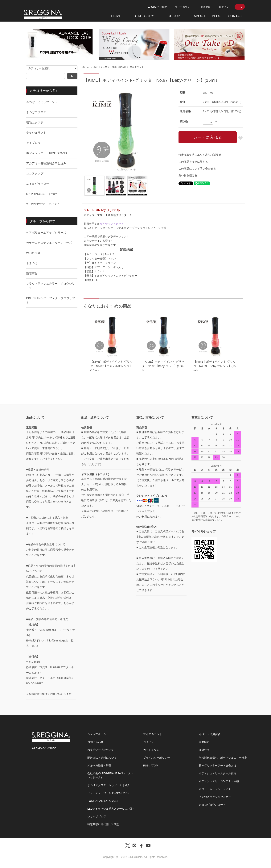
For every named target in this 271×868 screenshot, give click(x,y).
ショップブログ (97, 816)
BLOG (217, 16)
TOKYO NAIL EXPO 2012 (103, 801)
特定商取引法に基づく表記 (103, 824)
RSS (146, 766)
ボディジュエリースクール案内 (218, 773)
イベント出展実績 (210, 734)
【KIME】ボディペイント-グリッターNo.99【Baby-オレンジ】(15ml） (215, 366)
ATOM (154, 766)
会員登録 (206, 7)
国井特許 (204, 742)
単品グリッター (138, 67)
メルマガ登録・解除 (99, 766)
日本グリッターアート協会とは (218, 766)
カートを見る (151, 750)
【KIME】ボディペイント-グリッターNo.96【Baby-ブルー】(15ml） (163, 366)
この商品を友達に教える (193, 162)
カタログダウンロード (212, 805)
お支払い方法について (101, 750)
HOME (116, 16)
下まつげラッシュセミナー (215, 797)
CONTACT (236, 16)
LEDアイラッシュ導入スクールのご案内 (111, 809)
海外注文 (204, 750)
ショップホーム (97, 734)
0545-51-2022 (157, 7)
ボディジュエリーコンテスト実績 (219, 781)
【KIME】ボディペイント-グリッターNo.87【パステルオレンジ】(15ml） (111, 366)
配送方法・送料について (102, 758)
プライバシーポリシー (157, 758)
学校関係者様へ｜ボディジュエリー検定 (223, 758)
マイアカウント (184, 7)
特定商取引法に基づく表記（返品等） (201, 155)
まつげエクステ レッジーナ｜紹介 (109, 785)
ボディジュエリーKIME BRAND (110, 67)
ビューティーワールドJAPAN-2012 (108, 793)
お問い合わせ (95, 742)
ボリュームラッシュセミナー (216, 789)
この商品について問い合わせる (197, 169)
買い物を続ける (188, 175)
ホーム (86, 67)
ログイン (224, 7)
